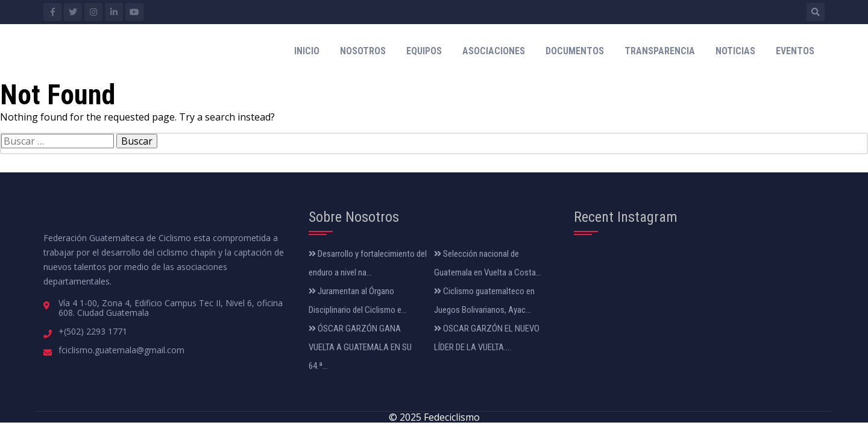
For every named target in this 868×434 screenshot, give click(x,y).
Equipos (424, 51)
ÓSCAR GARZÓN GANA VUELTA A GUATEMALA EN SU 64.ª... (360, 347)
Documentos (575, 51)
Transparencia (660, 51)
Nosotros (363, 51)
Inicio (307, 51)
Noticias (735, 51)
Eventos (795, 51)
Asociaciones (494, 51)
